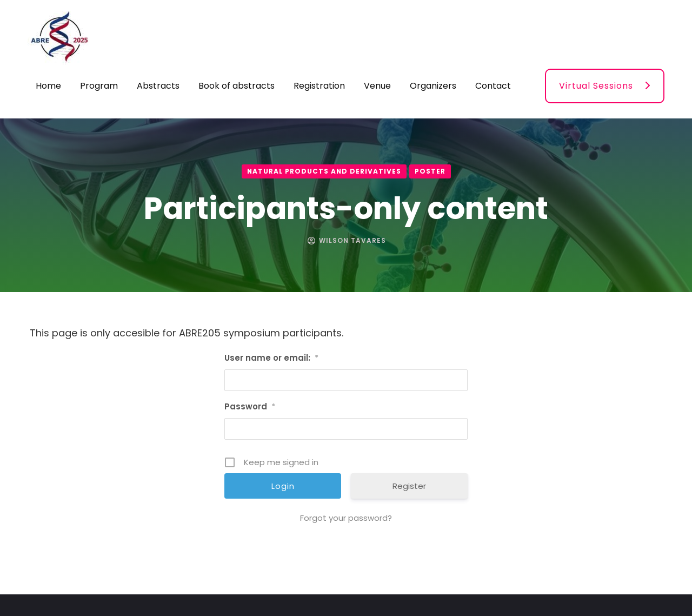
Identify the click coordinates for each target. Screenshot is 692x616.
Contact (493, 86)
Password (250, 406)
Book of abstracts (237, 86)
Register (409, 486)
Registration (319, 86)
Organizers (433, 86)
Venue (377, 86)
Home (48, 86)
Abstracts (158, 86)
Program (99, 86)
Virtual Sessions (596, 86)
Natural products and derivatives (324, 171)
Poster (430, 171)
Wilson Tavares (352, 240)
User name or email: (271, 358)
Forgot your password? (346, 518)
